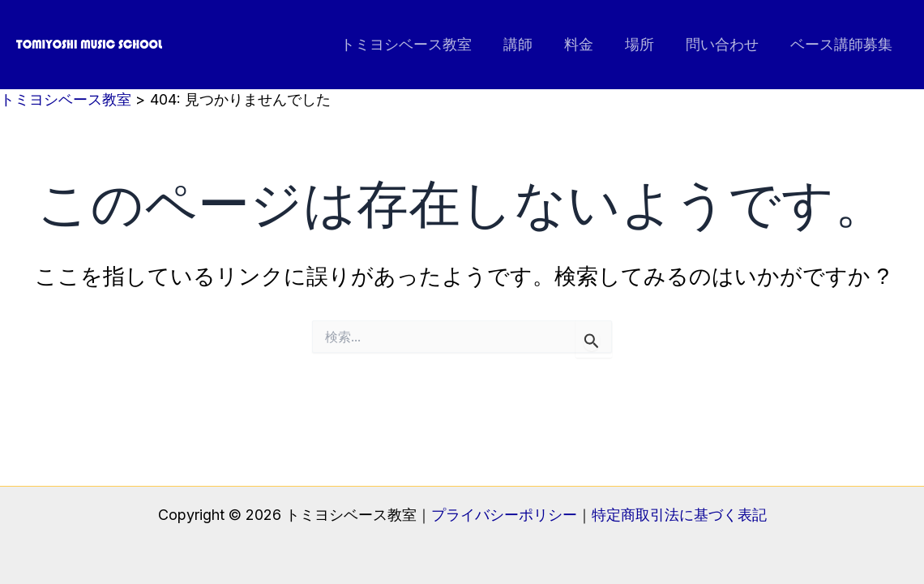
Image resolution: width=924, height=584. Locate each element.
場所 (645, 44)
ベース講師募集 (842, 44)
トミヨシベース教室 (419, 44)
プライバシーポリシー (504, 515)
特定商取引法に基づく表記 (679, 515)
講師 (528, 44)
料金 (587, 44)
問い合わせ (725, 44)
